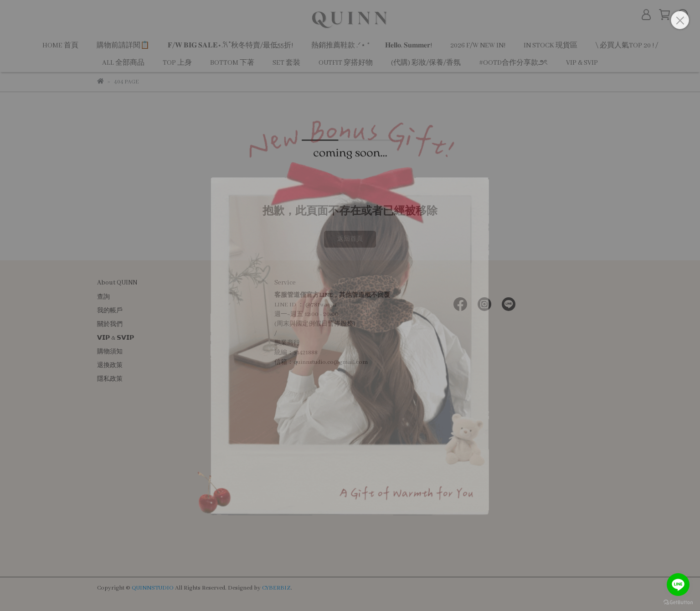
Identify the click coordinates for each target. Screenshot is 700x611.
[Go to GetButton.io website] (678, 602)
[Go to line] (678, 585)
